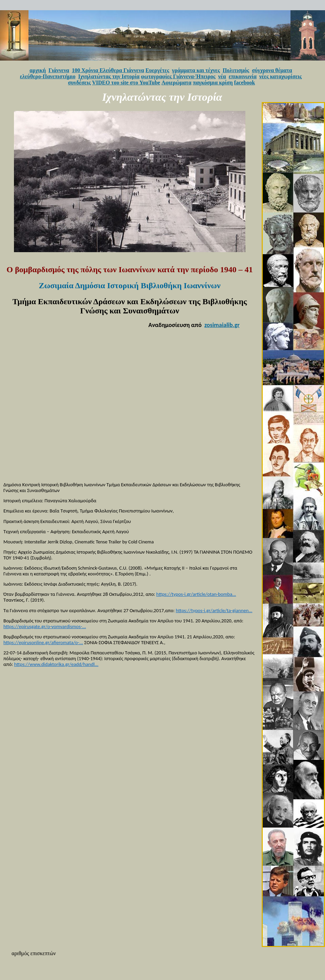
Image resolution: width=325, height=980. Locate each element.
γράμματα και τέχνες (196, 70)
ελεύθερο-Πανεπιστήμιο (48, 76)
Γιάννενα (59, 70)
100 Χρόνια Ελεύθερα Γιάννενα (108, 70)
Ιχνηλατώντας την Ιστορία (109, 76)
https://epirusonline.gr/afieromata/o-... (43, 642)
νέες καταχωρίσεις (281, 76)
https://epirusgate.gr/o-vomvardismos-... (45, 626)
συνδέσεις (79, 83)
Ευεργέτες (158, 70)
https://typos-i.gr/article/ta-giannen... (214, 610)
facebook (245, 83)
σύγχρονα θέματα (272, 70)
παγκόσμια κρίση (213, 83)
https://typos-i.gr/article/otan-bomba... (196, 594)
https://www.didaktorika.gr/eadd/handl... (56, 664)
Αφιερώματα (176, 83)
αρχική (38, 70)
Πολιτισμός (236, 70)
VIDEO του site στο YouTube (126, 83)
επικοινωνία (243, 76)
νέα (222, 76)
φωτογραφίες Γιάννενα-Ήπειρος (178, 76)
